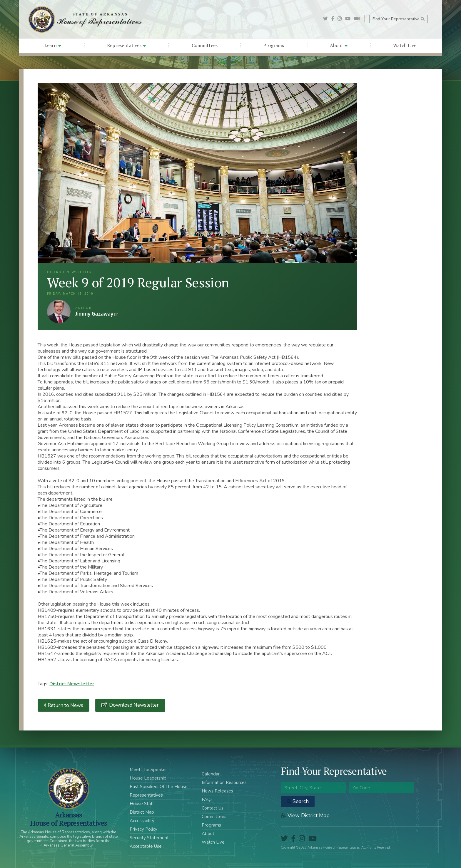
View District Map (305, 815)
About (339, 45)
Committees (205, 45)
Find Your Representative (399, 19)
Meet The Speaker (148, 770)
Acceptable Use (146, 846)
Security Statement (149, 838)
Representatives (126, 45)
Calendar (211, 774)
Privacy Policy (143, 829)
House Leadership (148, 778)
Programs (274, 45)
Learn (53, 45)
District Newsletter (72, 684)
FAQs (207, 800)
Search (298, 801)
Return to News (64, 705)
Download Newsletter (133, 705)
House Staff (142, 804)
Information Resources (224, 782)
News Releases (217, 791)
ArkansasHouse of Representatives (68, 819)
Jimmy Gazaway (59, 311)
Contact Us (213, 808)
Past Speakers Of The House (159, 787)
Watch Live (405, 45)
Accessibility (142, 821)
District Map (142, 812)
